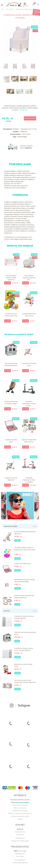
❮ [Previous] (2, 506)
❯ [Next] (38, 506)
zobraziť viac (23, 110)
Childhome (23, 132)
